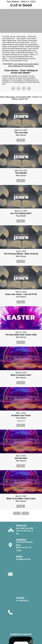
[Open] (39, 5)
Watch (21, 140)
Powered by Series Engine (21, 519)
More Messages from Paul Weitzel (21, 66)
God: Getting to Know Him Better (26, 64)
